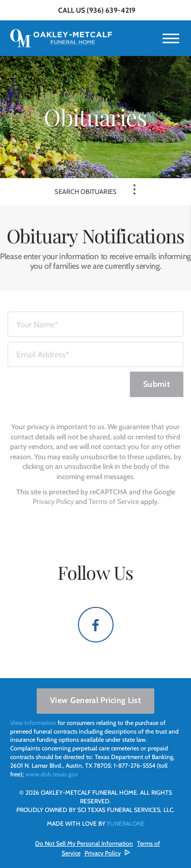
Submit (157, 384)
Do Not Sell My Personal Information (84, 844)
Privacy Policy (53, 501)
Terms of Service (114, 501)
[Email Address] (95, 354)
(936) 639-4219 (111, 10)
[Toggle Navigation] (134, 189)
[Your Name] (95, 324)
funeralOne (126, 823)
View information (33, 723)
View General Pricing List (95, 700)
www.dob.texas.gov (52, 774)
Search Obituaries (86, 191)
